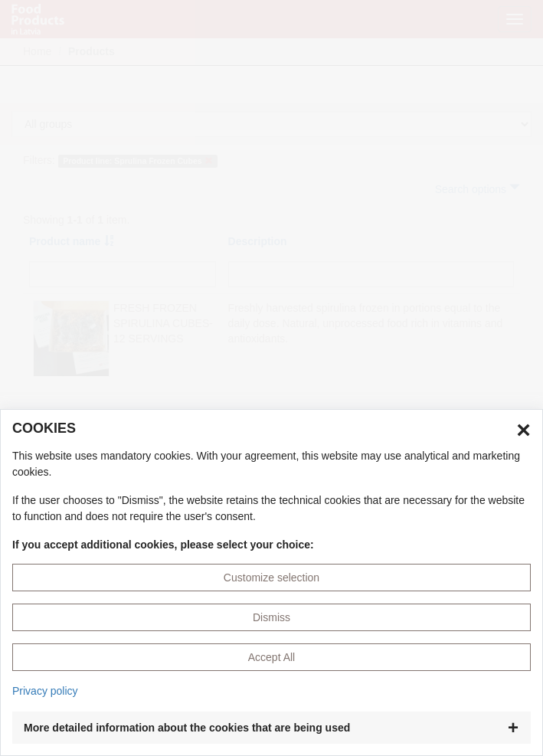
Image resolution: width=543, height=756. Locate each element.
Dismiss (271, 617)
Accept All (271, 657)
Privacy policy (45, 691)
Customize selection (271, 578)
